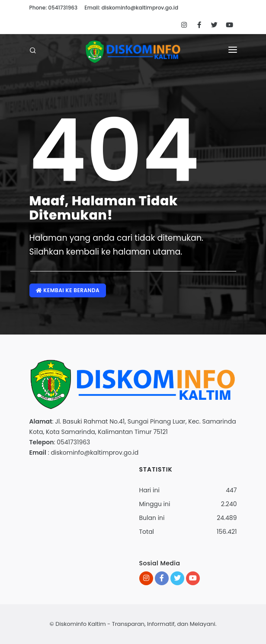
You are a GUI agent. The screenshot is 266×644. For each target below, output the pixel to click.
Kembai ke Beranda (68, 290)
